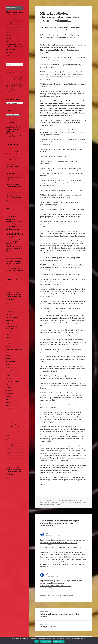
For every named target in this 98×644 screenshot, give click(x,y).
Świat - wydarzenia (60, 502)
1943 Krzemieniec (11, 148)
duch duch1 (57, 500)
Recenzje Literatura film (13, 427)
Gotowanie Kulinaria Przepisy (14, 350)
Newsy (8, 403)
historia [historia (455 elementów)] (14, 216)
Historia (8, 356)
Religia (8, 430)
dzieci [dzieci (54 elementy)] (21, 212)
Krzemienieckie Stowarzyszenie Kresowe (10, 37)
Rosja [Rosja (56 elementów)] (12, 242)
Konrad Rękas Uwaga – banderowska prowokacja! (13, 185)
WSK (7, 42)
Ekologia (8, 332)
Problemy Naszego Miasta (13, 424)
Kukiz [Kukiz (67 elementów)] (18, 224)
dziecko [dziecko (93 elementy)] (8, 214)
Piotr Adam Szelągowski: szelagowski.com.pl (13, 152)
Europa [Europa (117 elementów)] (17, 214)
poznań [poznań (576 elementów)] (9, 237)
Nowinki (8, 406)
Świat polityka (10, 448)
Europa (8, 338)
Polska (8, 415)
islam (84, 502)
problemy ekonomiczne (13, 421)
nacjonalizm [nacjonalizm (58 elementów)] (13, 231)
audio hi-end (9, 321)
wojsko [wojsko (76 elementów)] (8, 249)
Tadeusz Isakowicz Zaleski (13, 170)
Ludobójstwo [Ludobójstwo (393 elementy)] (12, 226)
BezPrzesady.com (15, 12)
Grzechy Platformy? (11, 283)
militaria (8, 388)
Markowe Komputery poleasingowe (12, 130)
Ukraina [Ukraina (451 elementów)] (9, 246)
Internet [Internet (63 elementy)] (19, 221)
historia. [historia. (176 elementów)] (9, 219)
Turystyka (9, 451)
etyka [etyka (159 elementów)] (12, 214)
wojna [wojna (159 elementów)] (19, 246)
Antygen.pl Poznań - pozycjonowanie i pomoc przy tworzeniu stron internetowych (14, 198)
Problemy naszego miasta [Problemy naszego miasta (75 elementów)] (12, 240)
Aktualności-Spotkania (12, 318)
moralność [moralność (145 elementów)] (9, 229)
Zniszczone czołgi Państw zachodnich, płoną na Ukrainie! (14, 270)
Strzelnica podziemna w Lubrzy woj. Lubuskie (13, 165)
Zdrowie (8, 457)
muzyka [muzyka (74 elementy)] (8, 231)
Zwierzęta (9, 460)
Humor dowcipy (10, 362)
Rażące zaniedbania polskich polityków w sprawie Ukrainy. (14, 46)
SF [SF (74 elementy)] (14, 242)
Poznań (8, 418)
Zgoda (37, 641)
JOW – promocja (10, 371)
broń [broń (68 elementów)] (18, 212)
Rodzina (8, 433)
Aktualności (9, 32)
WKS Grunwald (10, 50)
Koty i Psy (9, 379)
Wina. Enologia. (10, 53)
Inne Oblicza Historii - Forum (14, 173)
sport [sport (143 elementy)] (16, 242)
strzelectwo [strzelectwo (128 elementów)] (9, 244)
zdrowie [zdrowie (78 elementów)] (20, 249)
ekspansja (79, 502)
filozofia (8, 344)
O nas (7, 26)
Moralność (9, 391)
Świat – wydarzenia (11, 445)
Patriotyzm (9, 409)
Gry (7, 353)
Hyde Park (9, 365)
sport (7, 439)
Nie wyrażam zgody (46, 641)
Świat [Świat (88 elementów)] (7, 250)
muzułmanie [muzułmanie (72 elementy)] (16, 229)
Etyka (7, 335)
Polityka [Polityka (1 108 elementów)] (10, 234)
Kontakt (8, 29)
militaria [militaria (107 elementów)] (20, 227)
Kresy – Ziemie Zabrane (13, 382)
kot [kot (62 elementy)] (9, 224)
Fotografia (9, 347)
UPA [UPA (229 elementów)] (15, 246)
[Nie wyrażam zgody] (96, 640)
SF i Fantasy (9, 436)
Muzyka (8, 397)
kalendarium (44, 504)
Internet (8, 368)
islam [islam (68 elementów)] (7, 224)
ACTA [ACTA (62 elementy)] (7, 212)
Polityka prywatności (59, 641)
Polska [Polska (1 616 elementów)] (19, 234)
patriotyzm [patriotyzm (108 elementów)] (19, 231)
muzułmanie (52, 504)
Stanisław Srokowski (12, 190)
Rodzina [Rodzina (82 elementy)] (8, 242)
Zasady (8, 56)
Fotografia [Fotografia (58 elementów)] (8, 217)
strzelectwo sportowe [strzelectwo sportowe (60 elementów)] (18, 244)
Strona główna (10, 23)
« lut (9, 92)
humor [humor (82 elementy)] (14, 219)
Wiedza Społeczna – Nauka (14, 454)
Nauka (8, 400)
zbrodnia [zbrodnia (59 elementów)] (16, 249)
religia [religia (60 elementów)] (20, 240)
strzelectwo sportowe (12, 442)
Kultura (8, 385)
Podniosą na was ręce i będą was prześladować (14, 178)
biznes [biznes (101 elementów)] (15, 212)
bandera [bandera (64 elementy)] (11, 212)
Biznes (8, 324)
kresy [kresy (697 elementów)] (13, 224)
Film (7, 341)
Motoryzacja (9, 394)
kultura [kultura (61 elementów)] (21, 224)
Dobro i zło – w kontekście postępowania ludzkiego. (14, 263)
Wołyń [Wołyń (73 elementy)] (12, 249)
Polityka (8, 412)
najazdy (58, 504)
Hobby (8, 359)
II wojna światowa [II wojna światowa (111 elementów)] (11, 221)
